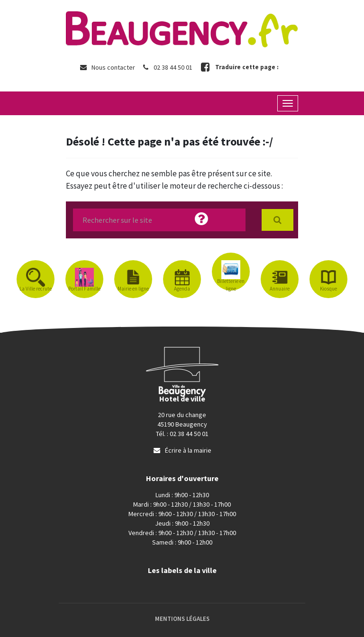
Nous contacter (107, 67)
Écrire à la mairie (182, 450)
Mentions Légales (182, 619)
